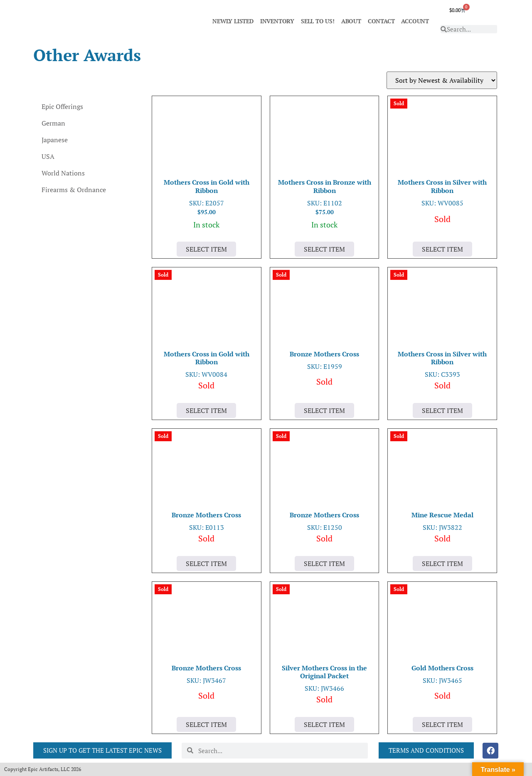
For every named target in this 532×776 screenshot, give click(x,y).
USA (48, 156)
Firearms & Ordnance (74, 190)
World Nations (63, 173)
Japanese (55, 140)
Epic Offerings (62, 106)
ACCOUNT (415, 21)
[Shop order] (442, 80)
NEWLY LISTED (233, 21)
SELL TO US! (318, 21)
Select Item (206, 249)
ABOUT (351, 21)
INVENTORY (277, 21)
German (53, 123)
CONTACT (381, 21)
